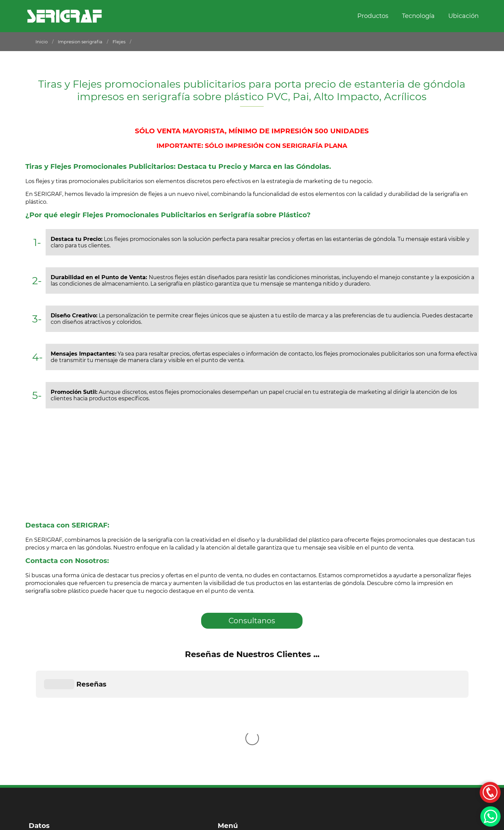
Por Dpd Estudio (48, 823)
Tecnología (418, 16)
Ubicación (463, 16)
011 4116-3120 (47, 753)
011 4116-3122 (47, 767)
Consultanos (252, 621)
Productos (373, 16)
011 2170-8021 (47, 740)
